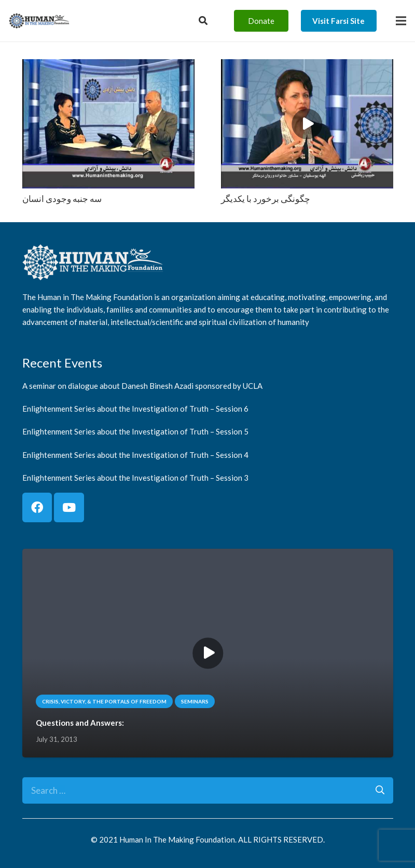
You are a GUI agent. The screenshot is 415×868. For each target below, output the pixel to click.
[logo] (39, 21)
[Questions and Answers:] (208, 556)
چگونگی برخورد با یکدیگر (266, 199)
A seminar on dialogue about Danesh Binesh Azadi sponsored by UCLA (142, 386)
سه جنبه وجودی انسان (62, 199)
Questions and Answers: (79, 723)
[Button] (203, 21)
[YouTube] (69, 508)
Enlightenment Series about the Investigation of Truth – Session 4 (135, 455)
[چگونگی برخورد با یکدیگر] (307, 67)
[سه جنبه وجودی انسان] (108, 67)
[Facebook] (37, 508)
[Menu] (401, 21)
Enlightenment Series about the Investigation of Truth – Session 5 (135, 432)
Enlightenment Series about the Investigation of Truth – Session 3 (135, 478)
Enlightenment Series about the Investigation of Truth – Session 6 (135, 409)
